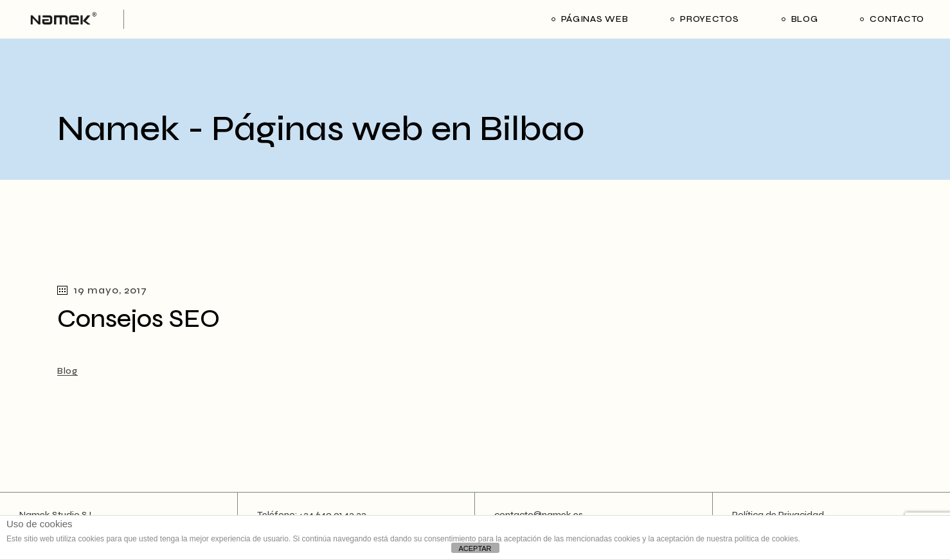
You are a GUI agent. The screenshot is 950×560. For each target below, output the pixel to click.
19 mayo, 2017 (102, 290)
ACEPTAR (475, 548)
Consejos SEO (139, 319)
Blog (67, 371)
